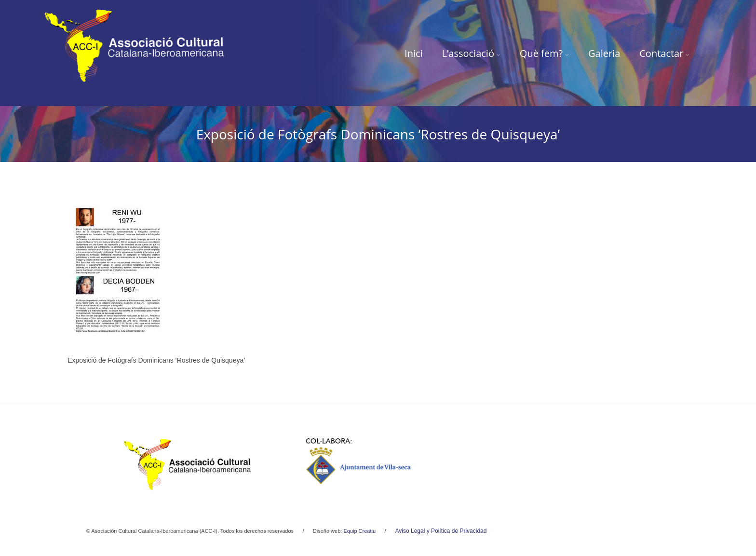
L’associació (471, 53)
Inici (414, 53)
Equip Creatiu (359, 531)
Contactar (664, 53)
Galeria (604, 53)
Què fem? (544, 53)
